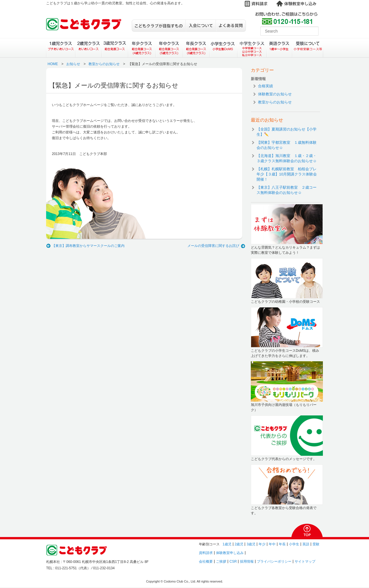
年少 (262, 544)
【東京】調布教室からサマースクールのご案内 (88, 246)
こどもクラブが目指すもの (159, 26)
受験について (308, 48)
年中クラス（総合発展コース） (169, 48)
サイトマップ (305, 561)
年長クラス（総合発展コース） (196, 48)
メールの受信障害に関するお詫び (213, 246)
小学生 (294, 544)
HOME (53, 64)
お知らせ (73, 64)
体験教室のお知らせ (275, 94)
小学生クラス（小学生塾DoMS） (224, 48)
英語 (306, 544)
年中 (272, 544)
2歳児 (239, 544)
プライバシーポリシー (274, 561)
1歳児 (227, 544)
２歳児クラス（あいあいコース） (88, 48)
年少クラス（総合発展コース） (142, 48)
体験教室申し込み (230, 553)
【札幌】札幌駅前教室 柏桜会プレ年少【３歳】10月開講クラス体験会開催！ (287, 174)
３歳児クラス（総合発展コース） (115, 48)
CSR (233, 561)
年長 (282, 544)
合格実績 (266, 86)
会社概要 (206, 561)
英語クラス (279, 48)
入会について (200, 26)
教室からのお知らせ (104, 64)
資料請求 (206, 553)
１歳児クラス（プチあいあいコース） (61, 48)
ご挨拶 (221, 561)
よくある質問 (231, 26)
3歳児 (251, 544)
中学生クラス (252, 48)
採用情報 (247, 561)
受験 (316, 544)
